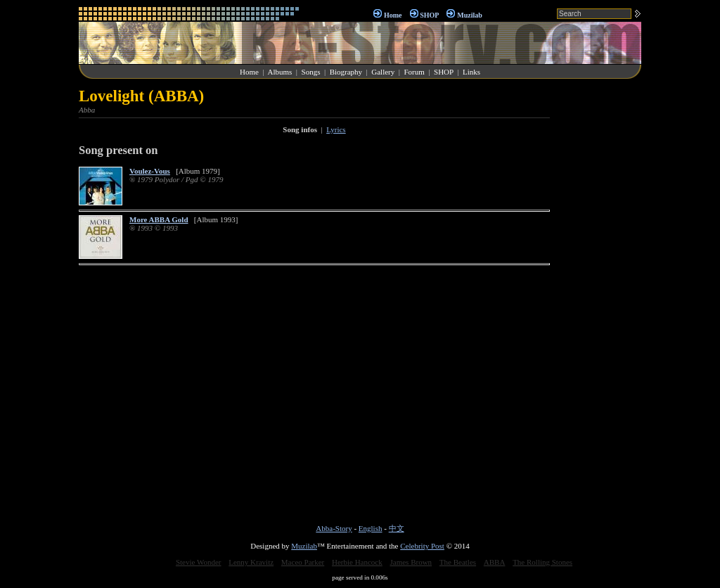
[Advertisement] (599, 298)
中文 (397, 528)
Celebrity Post (422, 546)
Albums (279, 72)
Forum (414, 72)
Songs (311, 72)
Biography (346, 72)
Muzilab (470, 15)
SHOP (429, 15)
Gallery (383, 72)
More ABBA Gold (159, 219)
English (371, 528)
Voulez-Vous (150, 171)
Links (471, 72)
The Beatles (458, 562)
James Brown (411, 562)
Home (393, 15)
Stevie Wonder (199, 562)
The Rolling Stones (542, 562)
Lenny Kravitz (251, 562)
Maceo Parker (303, 562)
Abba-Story (334, 528)
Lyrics (336, 129)
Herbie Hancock (357, 562)
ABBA (495, 562)
